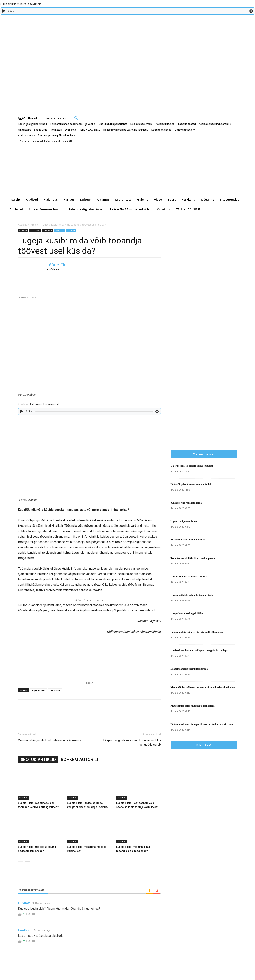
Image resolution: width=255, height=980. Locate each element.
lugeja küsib (38, 690)
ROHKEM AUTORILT (80, 760)
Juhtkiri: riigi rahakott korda (186, 503)
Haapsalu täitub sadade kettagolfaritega (192, 595)
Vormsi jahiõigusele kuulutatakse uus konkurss (50, 740)
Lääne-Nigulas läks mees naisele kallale (191, 484)
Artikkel (35, 225)
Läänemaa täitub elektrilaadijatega (189, 669)
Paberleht (47, 231)
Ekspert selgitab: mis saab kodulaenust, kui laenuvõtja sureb (132, 742)
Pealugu (59, 231)
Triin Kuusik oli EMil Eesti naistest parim (193, 558)
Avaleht (22, 225)
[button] (76, 118)
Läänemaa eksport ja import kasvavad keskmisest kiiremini (202, 724)
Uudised (71, 231)
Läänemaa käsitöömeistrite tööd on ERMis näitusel (198, 632)
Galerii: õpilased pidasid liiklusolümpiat (192, 466)
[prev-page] (21, 859)
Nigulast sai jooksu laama (184, 521)
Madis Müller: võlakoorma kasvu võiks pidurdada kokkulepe (203, 687)
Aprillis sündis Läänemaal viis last (189, 577)
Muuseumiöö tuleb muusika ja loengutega (193, 706)
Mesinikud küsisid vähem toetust (188, 540)
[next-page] (27, 859)
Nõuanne (35, 231)
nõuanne (55, 690)
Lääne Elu (57, 265)
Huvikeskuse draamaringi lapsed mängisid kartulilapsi (200, 650)
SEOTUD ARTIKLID (38, 760)
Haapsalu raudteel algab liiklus (187, 613)
